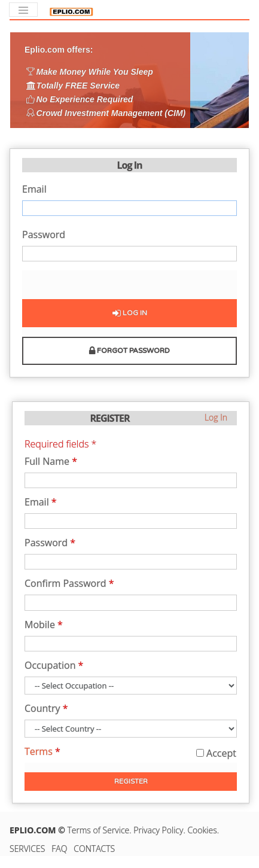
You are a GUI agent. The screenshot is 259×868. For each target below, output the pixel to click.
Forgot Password (129, 351)
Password (44, 235)
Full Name (51, 462)
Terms (42, 751)
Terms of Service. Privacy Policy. (128, 830)
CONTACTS (94, 849)
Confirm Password (69, 584)
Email (34, 190)
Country (46, 709)
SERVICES (27, 849)
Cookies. (203, 830)
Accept (216, 753)
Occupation (54, 666)
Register (131, 781)
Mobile (44, 625)
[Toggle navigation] (23, 10)
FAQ (59, 849)
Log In (130, 313)
